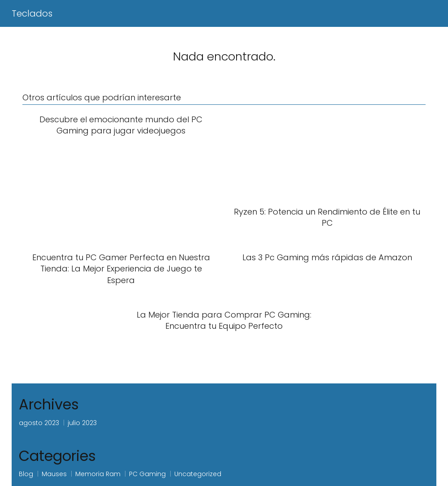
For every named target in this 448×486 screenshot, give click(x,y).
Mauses (54, 474)
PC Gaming (147, 474)
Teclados (32, 13)
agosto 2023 (39, 423)
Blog (26, 474)
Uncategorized (198, 474)
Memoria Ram (98, 474)
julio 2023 (82, 423)
